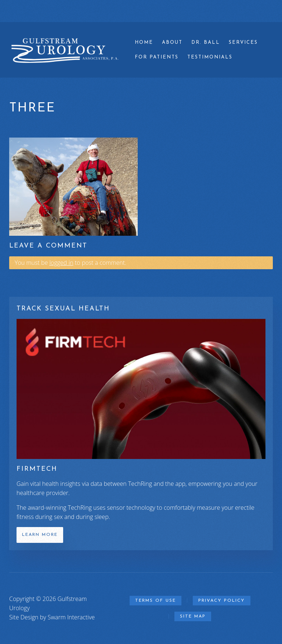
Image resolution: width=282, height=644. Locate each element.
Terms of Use (156, 601)
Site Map (193, 616)
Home (144, 42)
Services (243, 42)
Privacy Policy (222, 601)
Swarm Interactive (71, 617)
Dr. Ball (206, 42)
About (172, 42)
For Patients (157, 57)
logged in (61, 263)
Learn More (40, 535)
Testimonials (210, 57)
